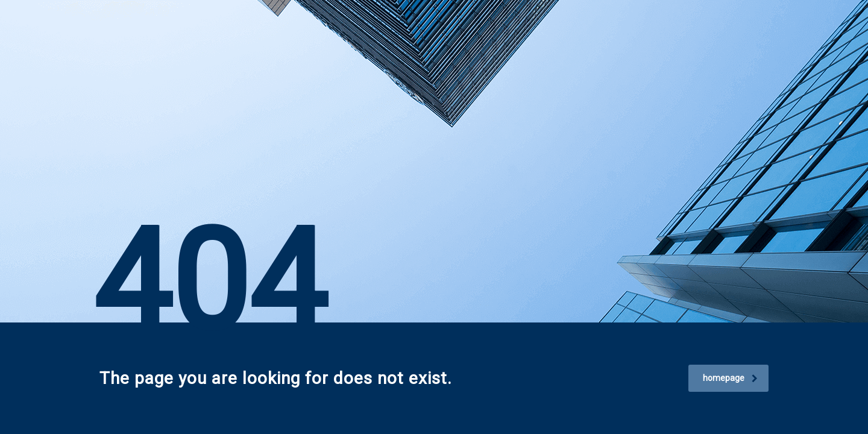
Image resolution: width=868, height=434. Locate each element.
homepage (730, 378)
